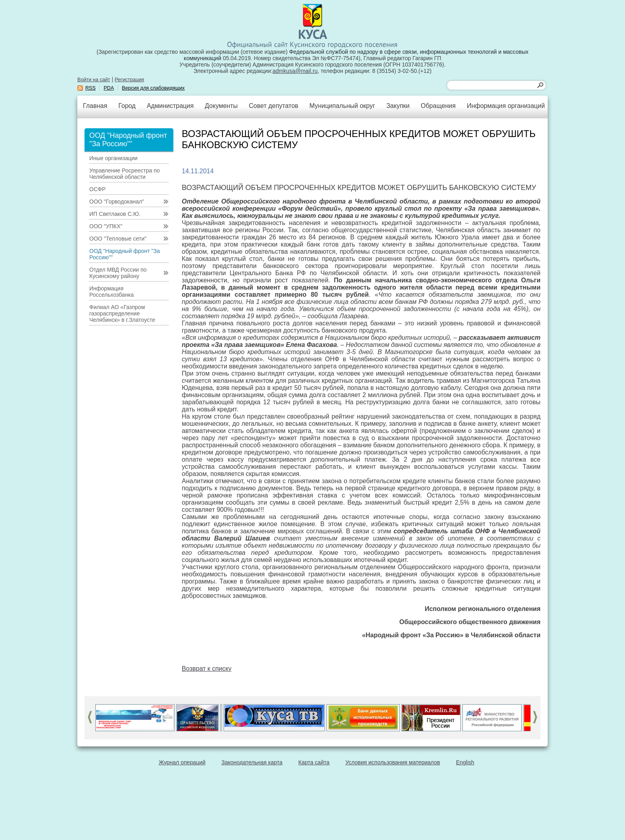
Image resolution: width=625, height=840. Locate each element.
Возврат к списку (207, 669)
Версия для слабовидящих (153, 88)
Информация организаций (506, 106)
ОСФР (97, 189)
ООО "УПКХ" (106, 226)
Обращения (438, 106)
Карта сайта (314, 762)
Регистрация (130, 80)
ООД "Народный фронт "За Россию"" (125, 254)
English (465, 762)
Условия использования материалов (393, 762)
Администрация (170, 106)
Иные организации (113, 158)
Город (127, 106)
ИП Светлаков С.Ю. (115, 214)
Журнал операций (182, 762)
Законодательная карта (252, 762)
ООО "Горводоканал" (117, 202)
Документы (221, 106)
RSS (90, 88)
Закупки (398, 106)
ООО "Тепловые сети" (118, 239)
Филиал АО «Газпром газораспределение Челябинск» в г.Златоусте (122, 313)
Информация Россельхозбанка (111, 292)
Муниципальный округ (342, 106)
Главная (95, 106)
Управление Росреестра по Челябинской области (125, 174)
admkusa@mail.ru (295, 71)
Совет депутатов (273, 106)
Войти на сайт (94, 80)
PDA (109, 88)
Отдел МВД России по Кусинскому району (118, 273)
